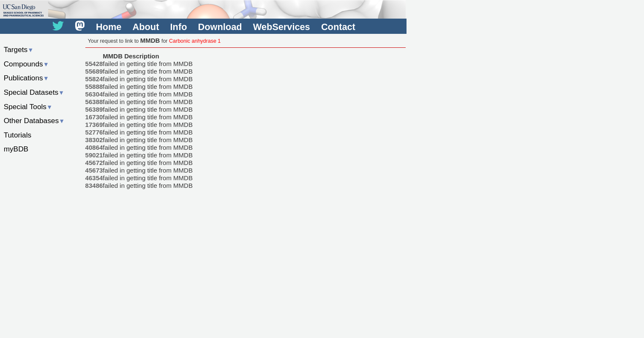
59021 (94, 155)
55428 (94, 64)
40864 (94, 147)
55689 (94, 71)
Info (179, 27)
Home (109, 27)
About (146, 27)
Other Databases (34, 121)
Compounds (26, 64)
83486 (94, 185)
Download (220, 27)
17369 (94, 125)
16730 (94, 117)
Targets (19, 49)
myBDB (16, 149)
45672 (94, 163)
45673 (94, 170)
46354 (94, 178)
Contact (338, 27)
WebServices (282, 27)
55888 (94, 87)
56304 (94, 94)
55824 (94, 79)
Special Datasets (34, 92)
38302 (94, 140)
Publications (26, 78)
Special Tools (28, 107)
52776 (94, 132)
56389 (94, 109)
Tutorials (18, 135)
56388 (94, 102)
